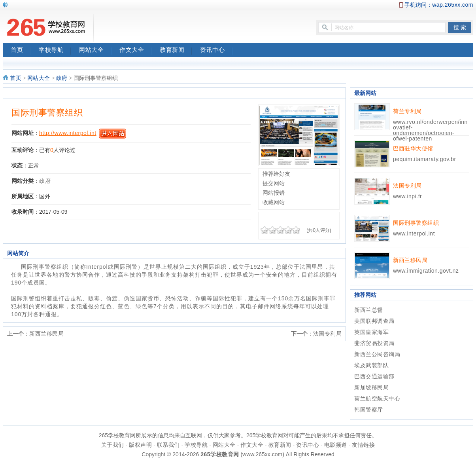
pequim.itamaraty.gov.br (425, 159)
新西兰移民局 (46, 334)
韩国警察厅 (369, 410)
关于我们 (113, 445)
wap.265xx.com (453, 5)
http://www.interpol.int (68, 133)
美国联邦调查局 (374, 321)
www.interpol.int (414, 233)
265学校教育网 (220, 454)
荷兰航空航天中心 (377, 399)
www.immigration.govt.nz (426, 271)
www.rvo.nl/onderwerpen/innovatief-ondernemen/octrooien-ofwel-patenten (430, 130)
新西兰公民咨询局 (377, 354)
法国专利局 (328, 334)
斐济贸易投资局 (374, 343)
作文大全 (136, 51)
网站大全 (95, 51)
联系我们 (168, 445)
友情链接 (363, 445)
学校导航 (55, 51)
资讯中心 (216, 51)
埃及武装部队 (371, 365)
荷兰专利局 (407, 111)
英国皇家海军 (371, 332)
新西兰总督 (369, 310)
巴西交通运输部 (374, 376)
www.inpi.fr (407, 196)
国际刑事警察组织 (47, 113)
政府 (62, 78)
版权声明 (140, 445)
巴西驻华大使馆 (413, 148)
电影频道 (336, 445)
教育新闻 (176, 51)
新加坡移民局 (371, 387)
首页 (21, 51)
